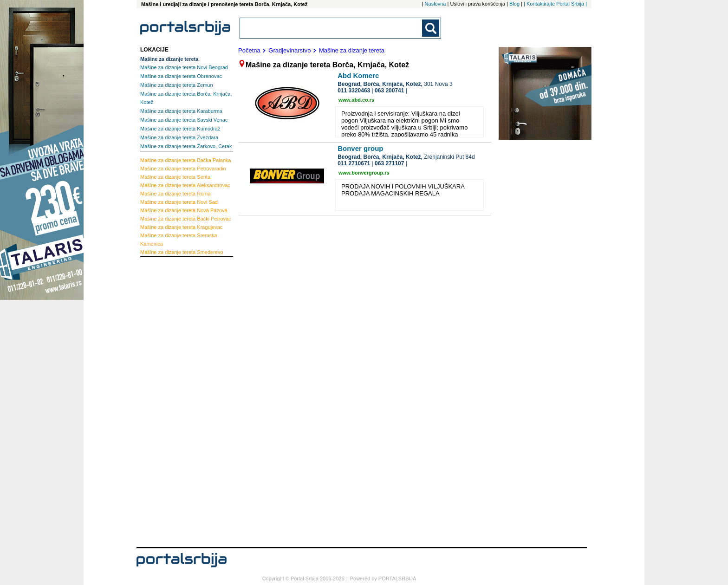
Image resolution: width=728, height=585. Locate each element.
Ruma (175, 194)
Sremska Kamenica (179, 240)
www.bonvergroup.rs (364, 173)
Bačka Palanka (186, 160)
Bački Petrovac (186, 219)
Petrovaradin (183, 169)
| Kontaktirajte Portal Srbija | (555, 4)
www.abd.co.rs (356, 100)
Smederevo (182, 252)
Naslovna (435, 4)
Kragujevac (181, 227)
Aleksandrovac (185, 185)
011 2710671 (354, 163)
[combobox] (331, 28)
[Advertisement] (177, 401)
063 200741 (389, 91)
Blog (514, 4)
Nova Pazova (184, 210)
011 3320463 (354, 91)
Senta (175, 177)
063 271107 (389, 163)
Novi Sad (179, 202)
